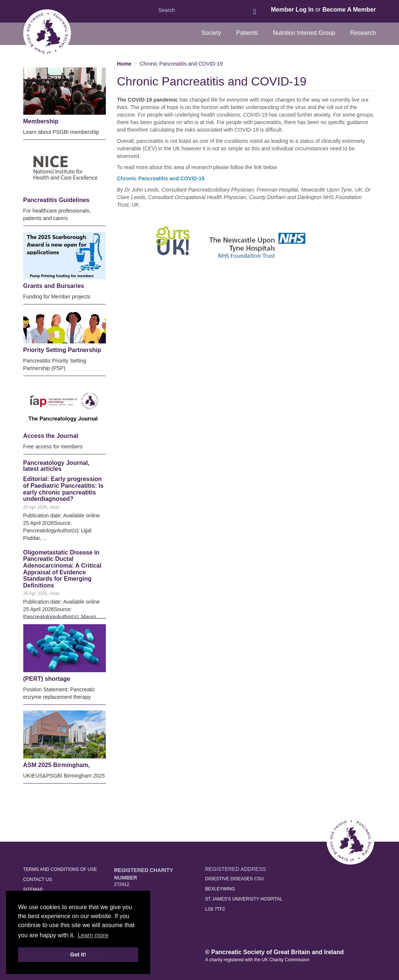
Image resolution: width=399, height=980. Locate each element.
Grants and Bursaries (54, 286)
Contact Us (38, 880)
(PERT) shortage (47, 679)
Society (211, 33)
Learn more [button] (93, 935)
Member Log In (292, 10)
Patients (247, 33)
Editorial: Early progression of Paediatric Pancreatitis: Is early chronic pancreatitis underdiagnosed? (63, 489)
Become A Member (349, 10)
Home (124, 64)
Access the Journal (51, 436)
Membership (41, 121)
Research (363, 33)
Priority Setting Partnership (62, 350)
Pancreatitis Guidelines (56, 200)
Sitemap (33, 890)
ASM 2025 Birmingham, (57, 765)
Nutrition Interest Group (304, 33)
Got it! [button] (78, 955)
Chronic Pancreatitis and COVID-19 (181, 64)
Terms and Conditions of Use (60, 869)
